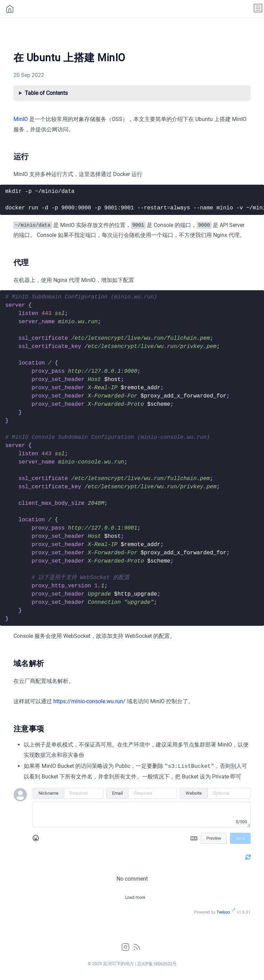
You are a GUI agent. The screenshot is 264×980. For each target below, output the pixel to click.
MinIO (21, 119)
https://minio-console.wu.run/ (89, 701)
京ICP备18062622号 (157, 963)
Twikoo (223, 912)
